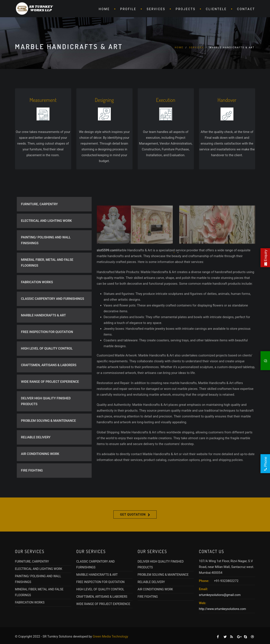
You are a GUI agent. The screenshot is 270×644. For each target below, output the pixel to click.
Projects (186, 9)
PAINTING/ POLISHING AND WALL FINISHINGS (46, 254)
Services (156, 9)
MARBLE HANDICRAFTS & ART (44, 329)
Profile (128, 9)
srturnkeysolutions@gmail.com (220, 595)
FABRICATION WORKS (37, 296)
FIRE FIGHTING (32, 484)
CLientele (216, 9)
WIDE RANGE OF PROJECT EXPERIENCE (50, 395)
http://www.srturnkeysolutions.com (223, 609)
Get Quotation (133, 515)
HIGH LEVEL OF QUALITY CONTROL (47, 362)
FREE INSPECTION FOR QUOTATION (47, 345)
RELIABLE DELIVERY (36, 451)
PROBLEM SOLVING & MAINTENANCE (49, 434)
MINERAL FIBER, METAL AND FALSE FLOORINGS (47, 276)
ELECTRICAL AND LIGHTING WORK (47, 234)
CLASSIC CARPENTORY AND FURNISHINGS (53, 312)
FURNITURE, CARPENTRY (39, 218)
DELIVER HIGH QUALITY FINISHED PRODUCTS (46, 415)
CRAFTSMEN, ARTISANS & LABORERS (49, 379)
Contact (246, 9)
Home (104, 9)
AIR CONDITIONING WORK (40, 467)
